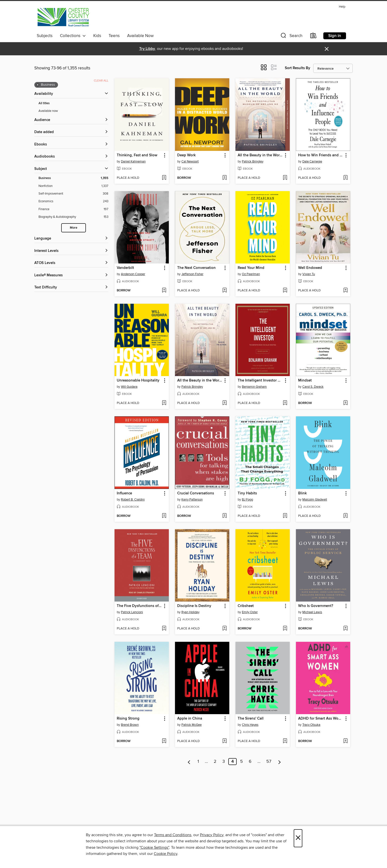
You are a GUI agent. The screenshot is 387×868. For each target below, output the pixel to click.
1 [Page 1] (198, 762)
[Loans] (313, 37)
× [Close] (298, 838)
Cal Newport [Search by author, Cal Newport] (190, 161)
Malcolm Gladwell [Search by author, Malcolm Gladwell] (315, 500)
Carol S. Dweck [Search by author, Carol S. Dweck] (313, 387)
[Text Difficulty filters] (71, 288)
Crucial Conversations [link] (196, 493)
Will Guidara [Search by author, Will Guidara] (129, 387)
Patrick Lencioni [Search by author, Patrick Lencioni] (132, 612)
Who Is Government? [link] (316, 606)
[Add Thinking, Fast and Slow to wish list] (164, 178)
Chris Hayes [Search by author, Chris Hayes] (250, 725)
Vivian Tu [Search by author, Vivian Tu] (309, 274)
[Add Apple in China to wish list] (224, 741)
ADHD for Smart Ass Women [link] (321, 719)
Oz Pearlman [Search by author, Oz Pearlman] (251, 274)
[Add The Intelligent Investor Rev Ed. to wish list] (285, 403)
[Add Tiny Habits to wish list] (285, 516)
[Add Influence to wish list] (164, 516)
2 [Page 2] (215, 762)
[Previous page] (189, 762)
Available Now (140, 36)
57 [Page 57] (269, 762)
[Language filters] (71, 239)
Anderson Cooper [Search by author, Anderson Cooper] (133, 274)
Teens (114, 36)
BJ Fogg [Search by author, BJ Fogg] (247, 500)
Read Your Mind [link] (251, 268)
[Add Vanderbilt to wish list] (164, 291)
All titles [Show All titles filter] (44, 103)
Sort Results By (298, 68)
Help (342, 7)
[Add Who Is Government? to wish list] (345, 629)
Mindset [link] (305, 381)
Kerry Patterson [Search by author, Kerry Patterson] (192, 500)
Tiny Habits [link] (247, 493)
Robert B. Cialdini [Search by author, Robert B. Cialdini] (133, 500)
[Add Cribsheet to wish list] (285, 629)
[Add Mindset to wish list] (345, 403)
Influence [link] (124, 493)
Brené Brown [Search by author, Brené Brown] (130, 725)
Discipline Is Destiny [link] (194, 606)
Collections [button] (73, 36)
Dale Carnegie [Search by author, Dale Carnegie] (312, 161)
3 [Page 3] (224, 762)
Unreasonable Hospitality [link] (138, 381)
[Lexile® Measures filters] (71, 275)
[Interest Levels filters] (71, 251)
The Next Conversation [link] (196, 268)
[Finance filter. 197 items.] (73, 209)
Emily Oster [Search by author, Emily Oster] (250, 612)
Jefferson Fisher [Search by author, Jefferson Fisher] (192, 274)
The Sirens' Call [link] (251, 719)
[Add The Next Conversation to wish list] (224, 291)
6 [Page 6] (250, 762)
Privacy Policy (212, 835)
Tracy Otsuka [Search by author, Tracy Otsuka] (311, 725)
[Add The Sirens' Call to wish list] (285, 741)
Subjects (45, 36)
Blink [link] (302, 493)
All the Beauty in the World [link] (260, 155)
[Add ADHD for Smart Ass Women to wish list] (345, 741)
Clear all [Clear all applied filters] (101, 81)
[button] (291, 37)
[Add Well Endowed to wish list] (345, 291)
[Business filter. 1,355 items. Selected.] (73, 178)
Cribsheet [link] (246, 606)
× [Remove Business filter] (38, 85)
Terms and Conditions (173, 835)
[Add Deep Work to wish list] (224, 178)
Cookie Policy (165, 854)
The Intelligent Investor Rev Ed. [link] (260, 381)
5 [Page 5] (242, 762)
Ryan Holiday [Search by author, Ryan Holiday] (190, 612)
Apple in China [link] (190, 719)
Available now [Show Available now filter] (48, 111)
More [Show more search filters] (74, 228)
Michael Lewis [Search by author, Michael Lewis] (312, 612)
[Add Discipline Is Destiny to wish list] (224, 629)
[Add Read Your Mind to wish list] (285, 291)
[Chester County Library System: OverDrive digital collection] (63, 17)
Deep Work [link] (186, 155)
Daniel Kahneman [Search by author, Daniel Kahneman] (133, 161)
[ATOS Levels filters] (71, 263)
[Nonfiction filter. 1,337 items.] (73, 186)
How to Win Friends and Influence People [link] (321, 155)
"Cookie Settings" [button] (154, 848)
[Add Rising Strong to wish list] (164, 741)
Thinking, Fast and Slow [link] (137, 155)
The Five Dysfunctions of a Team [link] (139, 606)
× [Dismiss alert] (327, 49)
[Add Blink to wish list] (345, 516)
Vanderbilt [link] (125, 268)
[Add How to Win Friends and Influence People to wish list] (345, 178)
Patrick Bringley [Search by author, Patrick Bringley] (253, 161)
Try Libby (147, 49)
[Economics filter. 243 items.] (73, 201)
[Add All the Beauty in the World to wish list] (285, 178)
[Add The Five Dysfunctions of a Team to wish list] (164, 629)
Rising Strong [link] (128, 719)
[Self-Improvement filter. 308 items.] (73, 194)
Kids (97, 36)
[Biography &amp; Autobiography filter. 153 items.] (73, 217)
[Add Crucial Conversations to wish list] (224, 516)
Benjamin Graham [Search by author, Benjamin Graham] (254, 387)
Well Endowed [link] (310, 268)
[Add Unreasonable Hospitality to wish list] (164, 403)
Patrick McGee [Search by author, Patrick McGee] (192, 725)
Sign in (335, 36)
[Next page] (280, 762)
